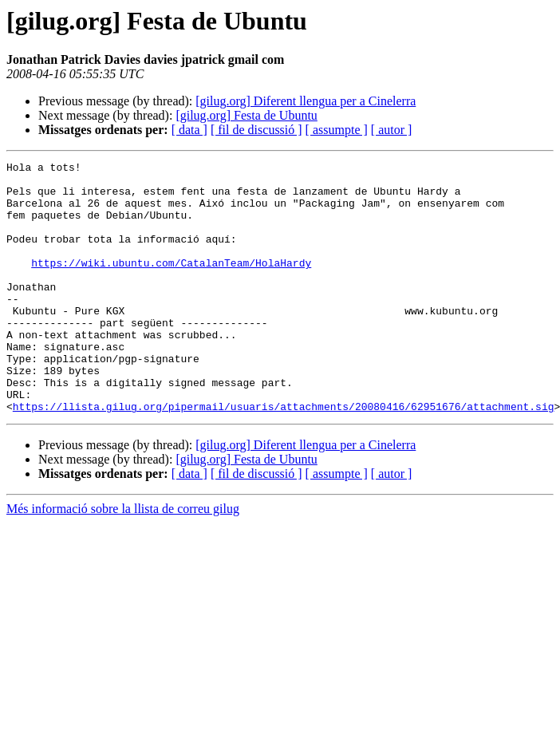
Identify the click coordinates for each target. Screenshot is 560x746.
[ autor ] (392, 130)
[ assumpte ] (337, 130)
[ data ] (189, 130)
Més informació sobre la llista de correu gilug (123, 559)
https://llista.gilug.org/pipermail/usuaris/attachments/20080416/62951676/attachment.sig (284, 456)
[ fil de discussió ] (256, 130)
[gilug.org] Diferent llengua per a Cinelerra (306, 101)
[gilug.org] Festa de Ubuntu (246, 115)
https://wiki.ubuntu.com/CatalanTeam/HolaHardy (171, 284)
